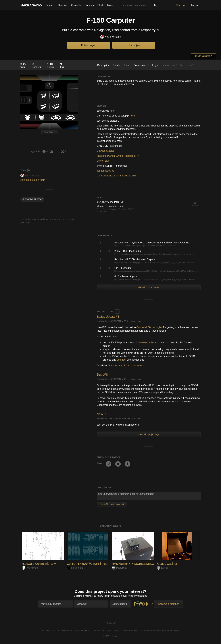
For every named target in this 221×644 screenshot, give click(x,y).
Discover (63, 5)
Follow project (89, 45)
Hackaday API (131, 631)
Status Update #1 (109, 316)
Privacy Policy (114, 631)
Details (116, 65)
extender (122, 360)
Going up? (110, 623)
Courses (89, 5)
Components (141, 65)
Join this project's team (33, 180)
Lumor (162, 568)
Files (127, 65)
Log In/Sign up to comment (112, 504)
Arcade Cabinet (167, 564)
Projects (50, 5)
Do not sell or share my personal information (160, 631)
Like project (134, 45)
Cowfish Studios (106, 151)
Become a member (84, 596)
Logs (156, 65)
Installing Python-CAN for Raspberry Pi (118, 156)
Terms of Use (98, 631)
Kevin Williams (110, 37)
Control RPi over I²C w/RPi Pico (88, 564)
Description (103, 65)
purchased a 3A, (146, 343)
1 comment (135, 418)
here (112, 111)
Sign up (181, 5)
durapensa (75, 568)
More (113, 5)
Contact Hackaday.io (62, 631)
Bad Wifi (102, 374)
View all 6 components (149, 287)
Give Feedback (82, 631)
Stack (100, 5)
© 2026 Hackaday (111, 637)
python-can (103, 161)
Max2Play (119, 568)
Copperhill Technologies (149, 327)
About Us (45, 631)
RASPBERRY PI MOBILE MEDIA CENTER (142, 564)
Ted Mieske (30, 568)
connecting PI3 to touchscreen (128, 366)
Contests (76, 5)
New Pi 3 (103, 414)
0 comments (136, 321)
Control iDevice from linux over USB (116, 176)
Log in (194, 5)
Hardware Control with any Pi (41, 564)
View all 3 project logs (149, 434)
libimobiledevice (105, 171)
